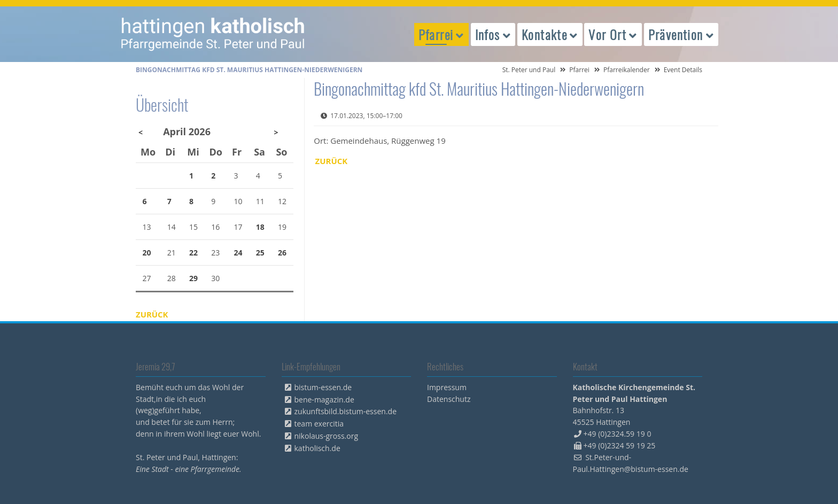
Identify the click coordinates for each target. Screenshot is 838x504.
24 (238, 253)
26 (282, 253)
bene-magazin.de (324, 400)
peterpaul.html (213, 34)
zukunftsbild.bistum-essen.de (346, 411)
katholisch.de (317, 448)
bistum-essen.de (323, 387)
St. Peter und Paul (529, 70)
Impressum (447, 387)
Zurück (332, 161)
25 (260, 253)
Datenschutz (449, 399)
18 (260, 227)
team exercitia (319, 424)
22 (193, 253)
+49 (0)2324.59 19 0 (618, 434)
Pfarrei (579, 70)
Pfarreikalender (627, 70)
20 (147, 253)
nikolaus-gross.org (327, 436)
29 (193, 278)
